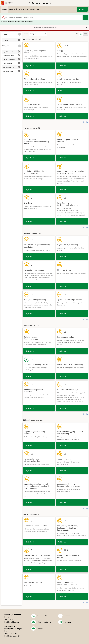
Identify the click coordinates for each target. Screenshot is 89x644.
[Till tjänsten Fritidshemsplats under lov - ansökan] (72, 140)
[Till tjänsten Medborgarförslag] (65, 269)
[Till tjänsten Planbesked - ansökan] (33, 104)
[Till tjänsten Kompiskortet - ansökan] (34, 582)
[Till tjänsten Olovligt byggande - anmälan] (69, 78)
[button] (20, 34)
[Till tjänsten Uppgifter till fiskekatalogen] (69, 389)
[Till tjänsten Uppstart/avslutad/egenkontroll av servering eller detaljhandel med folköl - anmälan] (39, 485)
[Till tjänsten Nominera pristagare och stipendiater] (39, 390)
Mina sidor (13, 9)
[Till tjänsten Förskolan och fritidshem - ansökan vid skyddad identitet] (72, 172)
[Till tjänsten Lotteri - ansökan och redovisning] (71, 364)
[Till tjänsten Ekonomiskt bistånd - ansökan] (36, 525)
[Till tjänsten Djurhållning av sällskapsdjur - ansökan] (39, 51)
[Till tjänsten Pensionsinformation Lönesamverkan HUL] (39, 459)
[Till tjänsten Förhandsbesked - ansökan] (35, 78)
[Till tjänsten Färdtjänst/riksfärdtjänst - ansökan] (38, 555)
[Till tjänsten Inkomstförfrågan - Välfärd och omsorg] (72, 556)
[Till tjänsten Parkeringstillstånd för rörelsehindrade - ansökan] (72, 583)
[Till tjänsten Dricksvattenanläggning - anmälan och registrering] (72, 432)
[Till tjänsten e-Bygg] (61, 50)
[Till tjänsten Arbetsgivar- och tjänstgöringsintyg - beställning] (39, 245)
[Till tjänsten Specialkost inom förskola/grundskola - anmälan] (72, 203)
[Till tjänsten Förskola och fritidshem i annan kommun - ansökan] (39, 172)
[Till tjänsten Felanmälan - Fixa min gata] (35, 269)
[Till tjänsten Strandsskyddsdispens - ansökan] (71, 104)
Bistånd (31, 21)
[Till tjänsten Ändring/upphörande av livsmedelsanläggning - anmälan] (72, 484)
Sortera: (25, 34)
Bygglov (21, 21)
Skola (26, 21)
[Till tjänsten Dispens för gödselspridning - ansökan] (39, 432)
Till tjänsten (29, 66)
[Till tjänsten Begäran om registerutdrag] (68, 244)
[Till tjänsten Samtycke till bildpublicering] (36, 299)
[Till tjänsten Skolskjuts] (29, 202)
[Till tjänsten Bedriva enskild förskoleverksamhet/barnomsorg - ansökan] (39, 141)
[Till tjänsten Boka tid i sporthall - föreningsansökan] (39, 337)
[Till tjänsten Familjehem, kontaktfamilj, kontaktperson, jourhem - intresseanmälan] (72, 527)
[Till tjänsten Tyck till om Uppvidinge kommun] (71, 299)
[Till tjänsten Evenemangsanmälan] (66, 336)
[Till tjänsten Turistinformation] (65, 458)
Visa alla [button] (85, 122)
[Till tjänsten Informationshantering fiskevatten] (38, 364)
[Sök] (86, 18)
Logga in (82, 9)
